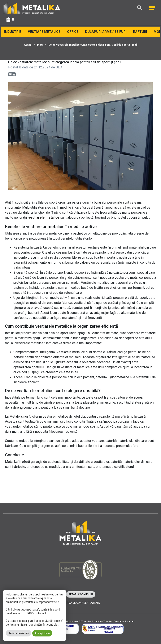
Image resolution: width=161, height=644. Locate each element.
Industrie (13, 32)
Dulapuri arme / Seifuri (106, 32)
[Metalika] (32, 8)
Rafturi (140, 32)
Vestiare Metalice (44, 32)
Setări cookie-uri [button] (81, 594)
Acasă (28, 45)
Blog (40, 45)
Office (73, 32)
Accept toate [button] (42, 633)
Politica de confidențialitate (80, 603)
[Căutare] (139, 8)
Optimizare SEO (75, 622)
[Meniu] (152, 8)
